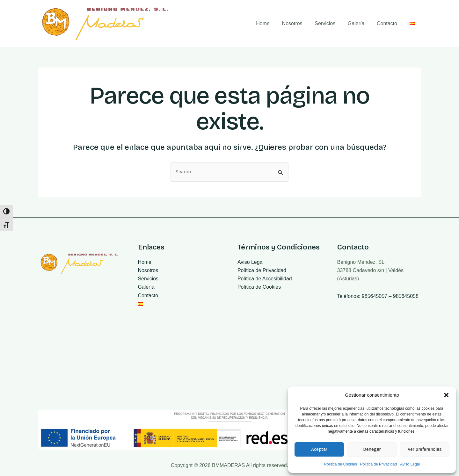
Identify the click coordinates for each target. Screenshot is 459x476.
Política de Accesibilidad (265, 279)
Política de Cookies (341, 464)
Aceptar (319, 449)
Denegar (372, 449)
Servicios (333, 23)
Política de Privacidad (379, 464)
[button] (446, 395)
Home (275, 23)
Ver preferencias (425, 449)
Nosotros (302, 23)
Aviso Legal (410, 464)
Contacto (390, 23)
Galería (361, 23)
